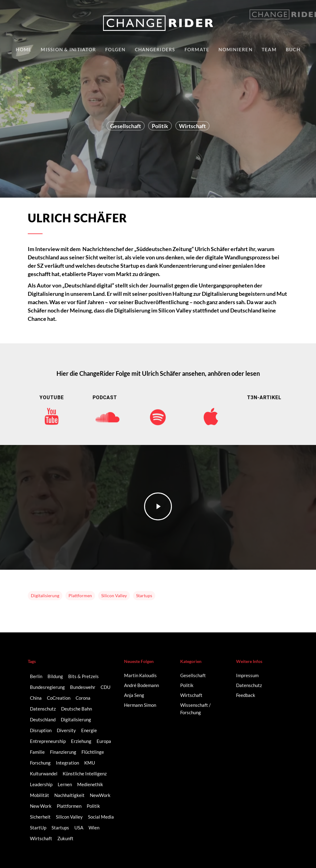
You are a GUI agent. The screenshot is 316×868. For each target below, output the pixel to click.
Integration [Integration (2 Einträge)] (67, 763)
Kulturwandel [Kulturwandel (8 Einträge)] (44, 774)
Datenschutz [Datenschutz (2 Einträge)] (43, 709)
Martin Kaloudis (140, 675)
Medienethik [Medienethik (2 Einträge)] (90, 784)
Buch (293, 49)
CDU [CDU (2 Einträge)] (106, 687)
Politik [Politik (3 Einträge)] (93, 806)
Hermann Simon (140, 705)
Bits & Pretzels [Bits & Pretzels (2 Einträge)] (83, 676)
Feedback (246, 695)
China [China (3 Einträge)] (36, 698)
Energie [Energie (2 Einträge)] (89, 730)
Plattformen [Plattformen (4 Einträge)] (69, 806)
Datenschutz (249, 685)
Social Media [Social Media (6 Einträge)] (101, 817)
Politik (160, 126)
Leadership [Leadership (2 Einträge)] (41, 784)
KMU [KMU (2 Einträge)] (90, 763)
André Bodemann (141, 685)
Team (269, 49)
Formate (197, 49)
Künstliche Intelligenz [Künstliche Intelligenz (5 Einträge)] (85, 774)
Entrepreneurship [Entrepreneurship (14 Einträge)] (48, 741)
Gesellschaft (126, 126)
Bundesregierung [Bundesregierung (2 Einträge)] (47, 687)
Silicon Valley (114, 595)
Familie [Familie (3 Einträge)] (37, 752)
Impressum (247, 675)
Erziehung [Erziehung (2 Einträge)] (81, 741)
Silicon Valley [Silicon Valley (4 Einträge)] (69, 817)
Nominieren (235, 49)
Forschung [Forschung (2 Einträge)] (40, 763)
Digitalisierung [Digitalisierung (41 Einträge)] (76, 719)
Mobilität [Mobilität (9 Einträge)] (39, 795)
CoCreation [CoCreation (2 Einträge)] (59, 698)
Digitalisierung (45, 595)
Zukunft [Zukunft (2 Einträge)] (65, 838)
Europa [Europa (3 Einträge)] (104, 741)
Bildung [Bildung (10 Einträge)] (55, 676)
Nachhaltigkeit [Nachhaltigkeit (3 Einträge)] (69, 795)
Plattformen (80, 595)
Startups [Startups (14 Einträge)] (60, 828)
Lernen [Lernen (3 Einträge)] (65, 784)
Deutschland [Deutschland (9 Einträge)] (43, 719)
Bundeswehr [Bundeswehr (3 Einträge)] (83, 687)
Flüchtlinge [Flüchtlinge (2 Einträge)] (93, 752)
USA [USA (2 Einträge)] (79, 828)
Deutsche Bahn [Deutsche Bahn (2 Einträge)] (77, 709)
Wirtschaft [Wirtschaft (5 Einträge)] (41, 838)
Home (24, 49)
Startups (144, 595)
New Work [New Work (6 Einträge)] (41, 806)
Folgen (115, 49)
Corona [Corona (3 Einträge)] (83, 698)
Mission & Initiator (68, 49)
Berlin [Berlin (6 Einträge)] (36, 676)
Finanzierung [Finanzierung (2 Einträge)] (63, 752)
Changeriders (155, 49)
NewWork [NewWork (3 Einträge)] (100, 795)
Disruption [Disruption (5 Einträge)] (41, 730)
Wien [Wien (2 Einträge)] (94, 828)
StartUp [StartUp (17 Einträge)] (38, 828)
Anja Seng (134, 695)
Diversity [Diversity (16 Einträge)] (66, 730)
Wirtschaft (192, 126)
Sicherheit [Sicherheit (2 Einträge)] (40, 817)
